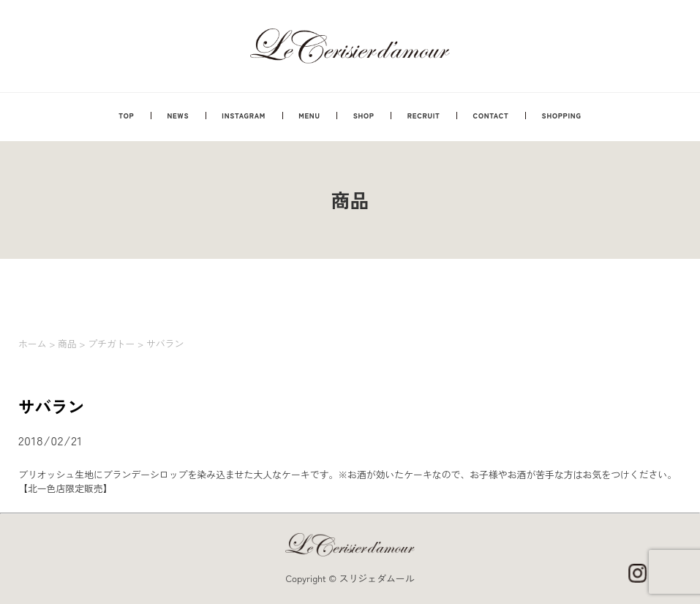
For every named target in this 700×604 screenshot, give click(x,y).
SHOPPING (562, 116)
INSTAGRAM (244, 116)
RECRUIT (424, 116)
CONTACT (491, 116)
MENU (309, 116)
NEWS (178, 116)
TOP (126, 116)
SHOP (364, 116)
